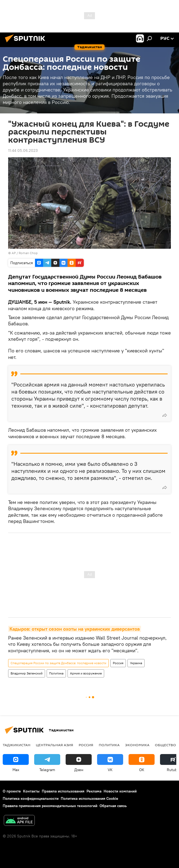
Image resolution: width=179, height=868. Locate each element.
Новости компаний (120, 791)
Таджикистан (17, 745)
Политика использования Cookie (90, 798)
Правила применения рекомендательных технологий (50, 806)
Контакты (31, 791)
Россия (118, 663)
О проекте (12, 791)
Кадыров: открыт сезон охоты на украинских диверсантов (75, 629)
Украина (136, 663)
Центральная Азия (55, 745)
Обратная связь (113, 806)
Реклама (94, 791)
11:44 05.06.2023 (23, 150)
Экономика (137, 745)
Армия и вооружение (86, 673)
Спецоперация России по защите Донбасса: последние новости (58, 663)
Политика (56, 673)
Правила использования (63, 791)
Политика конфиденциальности (31, 798)
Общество (165, 745)
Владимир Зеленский (27, 673)
